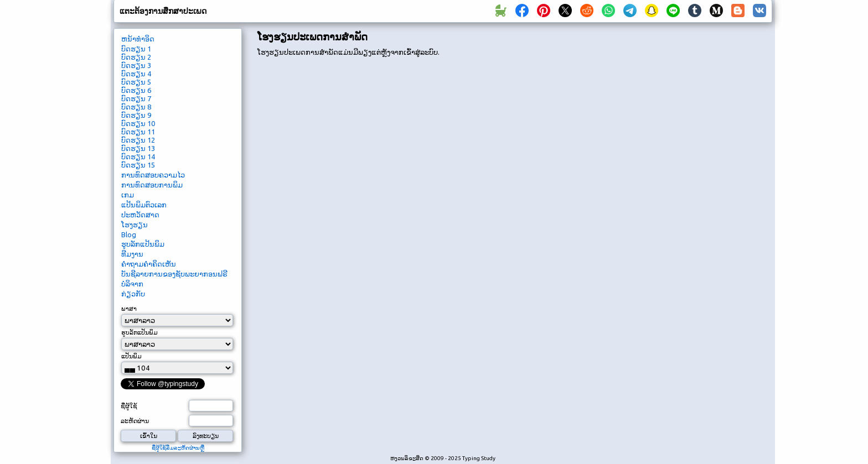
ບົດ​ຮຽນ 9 (136, 115)
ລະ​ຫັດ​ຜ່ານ (135, 421)
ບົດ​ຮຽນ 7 (136, 98)
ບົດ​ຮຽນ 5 (136, 82)
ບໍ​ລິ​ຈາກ (132, 284)
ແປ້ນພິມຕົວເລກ (144, 205)
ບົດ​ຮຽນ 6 (136, 90)
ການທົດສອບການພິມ (152, 185)
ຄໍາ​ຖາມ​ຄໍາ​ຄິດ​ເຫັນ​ (149, 264)
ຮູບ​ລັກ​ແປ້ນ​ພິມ (143, 244)
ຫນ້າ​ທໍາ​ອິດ (138, 39)
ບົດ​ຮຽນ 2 (136, 57)
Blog (129, 234)
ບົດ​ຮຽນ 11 (138, 132)
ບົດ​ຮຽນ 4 (136, 74)
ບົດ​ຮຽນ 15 (138, 165)
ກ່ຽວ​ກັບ (133, 294)
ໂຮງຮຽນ (135, 225)
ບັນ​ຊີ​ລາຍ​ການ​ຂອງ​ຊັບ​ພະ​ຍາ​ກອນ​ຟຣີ (174, 274)
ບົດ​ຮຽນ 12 (138, 140)
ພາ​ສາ (129, 309)
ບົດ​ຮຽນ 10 (138, 123)
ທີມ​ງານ (132, 254)
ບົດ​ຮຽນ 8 (136, 107)
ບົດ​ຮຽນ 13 (138, 148)
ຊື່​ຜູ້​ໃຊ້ (129, 406)
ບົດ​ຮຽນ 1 (136, 49)
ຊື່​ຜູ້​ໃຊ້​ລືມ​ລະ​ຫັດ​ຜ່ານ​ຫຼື (178, 448)
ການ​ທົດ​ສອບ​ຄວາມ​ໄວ (153, 175)
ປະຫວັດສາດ (140, 215)
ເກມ (128, 195)
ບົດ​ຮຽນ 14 (138, 157)
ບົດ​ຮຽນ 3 (136, 65)
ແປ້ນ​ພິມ (131, 356)
